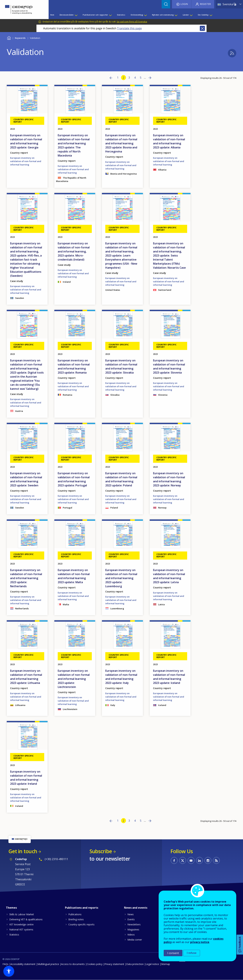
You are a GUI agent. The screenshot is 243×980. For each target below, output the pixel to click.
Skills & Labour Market (22, 914)
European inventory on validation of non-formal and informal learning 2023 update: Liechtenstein (74, 679)
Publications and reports (82, 908)
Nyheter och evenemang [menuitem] (163, 15)
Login (184, 4)
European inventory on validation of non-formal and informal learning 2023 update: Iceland (169, 677)
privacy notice (200, 942)
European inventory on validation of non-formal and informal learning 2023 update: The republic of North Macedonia (74, 145)
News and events (136, 908)
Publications (75, 914)
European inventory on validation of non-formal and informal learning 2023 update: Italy (121, 677)
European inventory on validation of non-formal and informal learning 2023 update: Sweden (26, 479)
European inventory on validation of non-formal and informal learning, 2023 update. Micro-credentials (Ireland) (74, 251)
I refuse (192, 953)
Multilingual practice (48, 964)
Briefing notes (76, 919)
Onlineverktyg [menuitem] (137, 15)
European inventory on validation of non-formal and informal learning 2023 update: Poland (121, 479)
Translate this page (129, 28)
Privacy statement (114, 964)
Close (202, 28)
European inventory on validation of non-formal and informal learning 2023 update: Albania (169, 141)
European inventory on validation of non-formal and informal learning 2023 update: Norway (169, 479)
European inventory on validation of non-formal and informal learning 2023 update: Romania (74, 366)
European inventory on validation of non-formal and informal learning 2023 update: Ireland (26, 778)
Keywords (20, 38)
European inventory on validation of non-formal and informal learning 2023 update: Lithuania (26, 677)
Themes (11, 908)
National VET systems (21, 929)
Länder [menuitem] (186, 15)
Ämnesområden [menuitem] (67, 15)
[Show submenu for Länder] (191, 15)
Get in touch (23, 851)
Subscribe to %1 (232, 53)
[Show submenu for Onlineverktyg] (145, 15)
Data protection (135, 964)
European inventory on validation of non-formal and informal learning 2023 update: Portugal (74, 479)
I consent (173, 953)
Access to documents (73, 964)
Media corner (135, 940)
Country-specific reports (81, 924)
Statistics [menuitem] (121, 15)
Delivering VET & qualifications (26, 919)
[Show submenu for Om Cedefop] (211, 15)
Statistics (14, 935)
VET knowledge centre (21, 924)
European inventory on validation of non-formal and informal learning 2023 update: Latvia (169, 576)
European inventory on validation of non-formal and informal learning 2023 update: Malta (74, 576)
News (131, 914)
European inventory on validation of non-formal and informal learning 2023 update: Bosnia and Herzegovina (121, 143)
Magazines (133, 929)
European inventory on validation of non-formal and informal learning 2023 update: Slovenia (169, 366)
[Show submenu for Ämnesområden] (76, 15)
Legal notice (152, 964)
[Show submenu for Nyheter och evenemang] (176, 15)
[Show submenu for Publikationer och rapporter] (110, 15)
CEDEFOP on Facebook (174, 860)
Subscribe (101, 851)
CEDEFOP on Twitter (183, 860)
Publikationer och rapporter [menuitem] (95, 15)
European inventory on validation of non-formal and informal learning (26, 161)
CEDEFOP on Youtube (191, 860)
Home (9, 38)
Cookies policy (95, 964)
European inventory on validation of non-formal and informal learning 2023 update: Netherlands (26, 578)
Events (131, 919)
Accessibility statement (23, 964)
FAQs (5, 964)
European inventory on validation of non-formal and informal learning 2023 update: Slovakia (121, 366)
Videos (131, 935)
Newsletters (134, 924)
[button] (9, 971)
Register (205, 4)
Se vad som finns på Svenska (132, 22)
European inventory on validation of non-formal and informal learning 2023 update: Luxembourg (121, 578)
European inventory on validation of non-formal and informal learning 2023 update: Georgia (26, 141)
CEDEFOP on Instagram (208, 860)
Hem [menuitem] (52, 15)
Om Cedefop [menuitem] (203, 15)
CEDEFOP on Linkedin (199, 860)
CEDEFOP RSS (216, 860)
